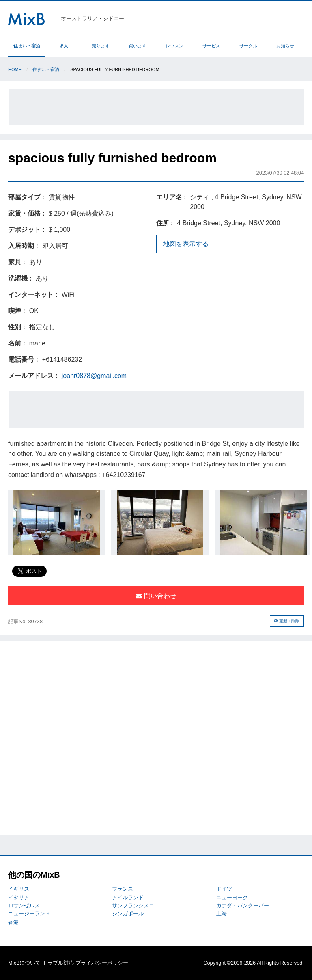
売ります (101, 46)
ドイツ (224, 889)
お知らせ (285, 46)
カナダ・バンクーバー (243, 906)
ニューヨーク (232, 897)
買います (138, 46)
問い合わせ (156, 596)
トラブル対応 (58, 963)
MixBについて (24, 963)
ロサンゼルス (24, 906)
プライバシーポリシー (102, 963)
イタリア (19, 897)
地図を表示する (186, 244)
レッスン (174, 46)
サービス (211, 46)
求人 (64, 46)
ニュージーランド (29, 914)
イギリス (19, 889)
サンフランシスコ (133, 906)
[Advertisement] (156, 107)
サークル (248, 46)
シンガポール (128, 914)
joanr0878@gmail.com (94, 376)
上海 (222, 914)
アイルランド (128, 897)
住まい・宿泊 (27, 46)
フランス (123, 889)
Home (15, 69)
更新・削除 (287, 621)
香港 (13, 922)
